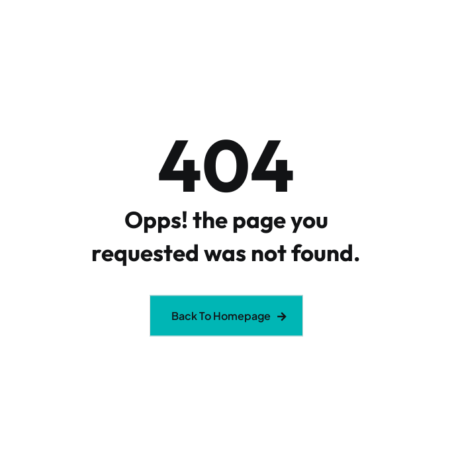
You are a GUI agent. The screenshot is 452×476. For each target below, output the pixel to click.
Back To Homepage (221, 316)
